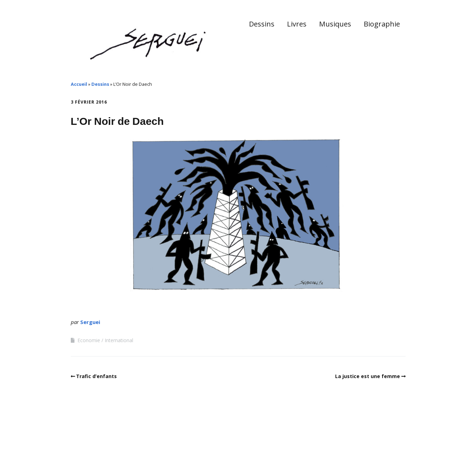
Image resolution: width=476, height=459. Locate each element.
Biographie (382, 24)
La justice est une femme (368, 376)
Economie (89, 340)
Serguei (90, 322)
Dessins (262, 24)
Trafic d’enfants (96, 376)
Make (97, 438)
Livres (297, 24)
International (119, 340)
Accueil (79, 84)
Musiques (335, 24)
